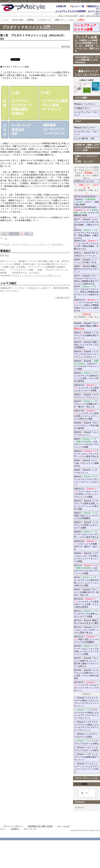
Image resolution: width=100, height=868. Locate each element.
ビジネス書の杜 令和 (87, 138)
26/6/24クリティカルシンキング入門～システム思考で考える (86, 534)
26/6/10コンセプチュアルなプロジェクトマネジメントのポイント (86, 481)
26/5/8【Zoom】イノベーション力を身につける (86, 261)
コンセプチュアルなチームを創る (86, 742)
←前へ (4, 234)
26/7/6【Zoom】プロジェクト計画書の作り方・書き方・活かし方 (86, 592)
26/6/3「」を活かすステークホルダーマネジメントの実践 (86, 443)
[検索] (87, 793)
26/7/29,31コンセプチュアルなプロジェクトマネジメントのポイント (86, 686)
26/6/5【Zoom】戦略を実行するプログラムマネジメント (86, 269)
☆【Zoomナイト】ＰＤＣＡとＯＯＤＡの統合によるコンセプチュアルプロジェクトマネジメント (86, 726)
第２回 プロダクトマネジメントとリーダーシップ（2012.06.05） (34, 244)
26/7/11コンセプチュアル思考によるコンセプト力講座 (86, 614)
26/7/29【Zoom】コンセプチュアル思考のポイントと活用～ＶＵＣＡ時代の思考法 (86, 674)
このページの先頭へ (62, 298)
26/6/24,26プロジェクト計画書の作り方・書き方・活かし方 (86, 545)
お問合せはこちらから (84, 181)
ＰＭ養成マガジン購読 (37, 288)
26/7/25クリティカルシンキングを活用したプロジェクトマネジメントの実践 (86, 650)
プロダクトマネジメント (24, 276)
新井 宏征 (66, 47)
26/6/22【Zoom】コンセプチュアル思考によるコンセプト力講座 (86, 525)
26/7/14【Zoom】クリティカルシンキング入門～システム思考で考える (86, 630)
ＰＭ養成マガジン (87, 108)
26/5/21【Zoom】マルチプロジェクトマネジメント (86, 396)
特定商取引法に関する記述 (40, 826)
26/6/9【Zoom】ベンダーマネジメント (87, 471)
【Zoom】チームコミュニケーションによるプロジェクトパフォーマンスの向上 (86, 768)
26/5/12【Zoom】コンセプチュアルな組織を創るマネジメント (86, 335)
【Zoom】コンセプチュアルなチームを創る (86, 735)
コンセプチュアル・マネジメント (86, 114)
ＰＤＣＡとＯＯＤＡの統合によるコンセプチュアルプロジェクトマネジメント (86, 714)
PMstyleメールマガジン (87, 104)
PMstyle (23, 7)
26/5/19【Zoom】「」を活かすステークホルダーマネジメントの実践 (86, 365)
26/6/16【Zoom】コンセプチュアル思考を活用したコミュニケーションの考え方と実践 (86, 505)
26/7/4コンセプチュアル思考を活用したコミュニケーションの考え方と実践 (86, 581)
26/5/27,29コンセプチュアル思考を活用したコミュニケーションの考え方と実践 (86, 415)
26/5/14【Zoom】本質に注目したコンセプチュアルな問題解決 (86, 345)
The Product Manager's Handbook (25, 143)
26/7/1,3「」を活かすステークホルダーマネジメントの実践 (86, 569)
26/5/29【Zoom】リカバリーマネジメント (87, 434)
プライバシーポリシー (13, 826)
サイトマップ (30, 829)
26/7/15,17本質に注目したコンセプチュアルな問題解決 (86, 639)
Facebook (79, 807)
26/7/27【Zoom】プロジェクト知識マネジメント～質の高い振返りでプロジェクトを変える (86, 662)
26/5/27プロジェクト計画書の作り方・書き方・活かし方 (86, 404)
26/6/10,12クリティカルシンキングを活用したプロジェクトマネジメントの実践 (86, 493)
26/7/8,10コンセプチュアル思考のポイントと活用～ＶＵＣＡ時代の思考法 (86, 603)
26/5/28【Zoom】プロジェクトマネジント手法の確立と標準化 (86, 425)
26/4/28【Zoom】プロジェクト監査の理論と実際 (86, 326)
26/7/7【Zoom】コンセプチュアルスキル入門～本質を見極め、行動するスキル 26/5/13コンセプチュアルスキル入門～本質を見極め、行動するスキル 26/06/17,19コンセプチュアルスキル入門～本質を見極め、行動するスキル (86, 234)
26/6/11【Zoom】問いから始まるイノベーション (86, 254)
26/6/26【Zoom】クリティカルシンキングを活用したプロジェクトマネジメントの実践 (86, 557)
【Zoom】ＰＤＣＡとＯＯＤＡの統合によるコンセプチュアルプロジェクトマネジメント (86, 702)
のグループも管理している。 (49, 276)
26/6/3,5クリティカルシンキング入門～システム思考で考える (86, 454)
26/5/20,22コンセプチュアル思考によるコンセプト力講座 (86, 388)
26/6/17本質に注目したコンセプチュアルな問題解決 (86, 516)
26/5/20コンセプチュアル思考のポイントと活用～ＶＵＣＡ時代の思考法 (86, 377)
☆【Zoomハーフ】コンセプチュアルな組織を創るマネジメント (86, 757)
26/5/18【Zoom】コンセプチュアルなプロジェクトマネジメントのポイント (86, 354)
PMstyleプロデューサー (87, 128)
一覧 (5, 239)
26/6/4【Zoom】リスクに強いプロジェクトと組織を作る (86, 463)
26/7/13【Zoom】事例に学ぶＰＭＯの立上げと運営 (86, 622)
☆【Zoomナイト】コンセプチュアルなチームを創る (86, 749)
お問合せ (15, 829)
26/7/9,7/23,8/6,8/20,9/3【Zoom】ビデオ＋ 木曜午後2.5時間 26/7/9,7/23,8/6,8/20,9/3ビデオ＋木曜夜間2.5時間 (86, 206)
